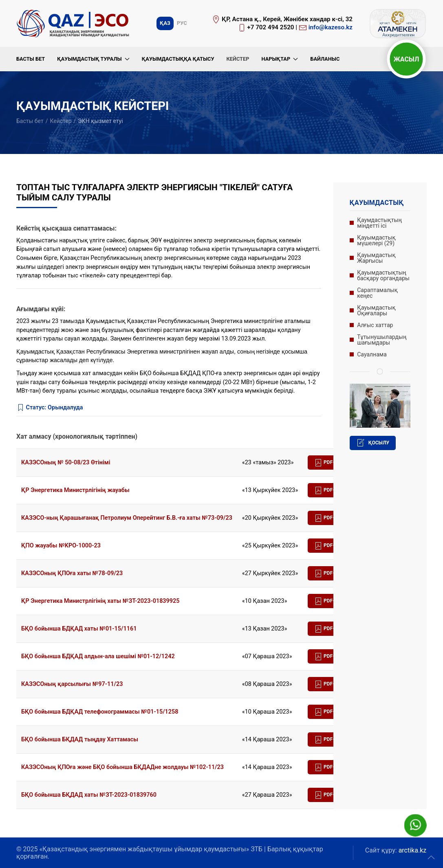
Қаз (165, 23)
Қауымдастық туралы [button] (93, 59)
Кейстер (238, 59)
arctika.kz (413, 850)
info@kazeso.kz (331, 27)
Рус (182, 23)
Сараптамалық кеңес (377, 293)
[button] (431, 857)
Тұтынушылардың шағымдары (382, 340)
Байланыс (325, 59)
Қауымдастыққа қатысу (178, 59)
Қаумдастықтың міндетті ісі (379, 223)
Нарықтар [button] (280, 59)
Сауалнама (372, 354)
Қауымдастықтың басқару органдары (383, 275)
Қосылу (373, 443)
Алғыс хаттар (375, 325)
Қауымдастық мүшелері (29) (376, 240)
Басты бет (31, 59)
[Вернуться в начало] (74, 23)
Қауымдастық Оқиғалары (376, 310)
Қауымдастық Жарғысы (376, 258)
